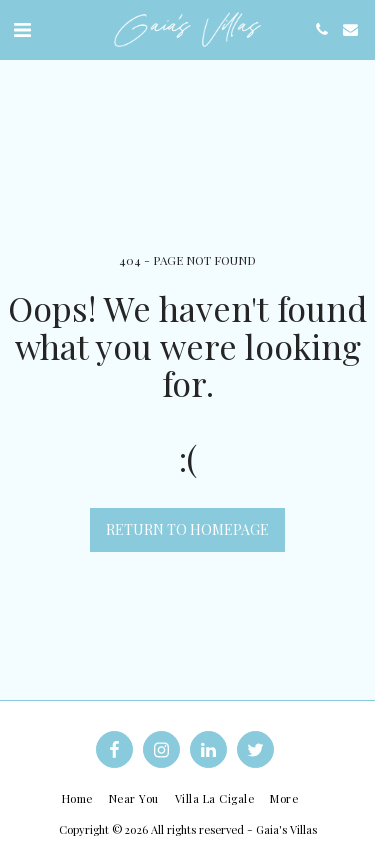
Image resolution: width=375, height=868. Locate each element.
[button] (22, 28)
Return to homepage (187, 529)
